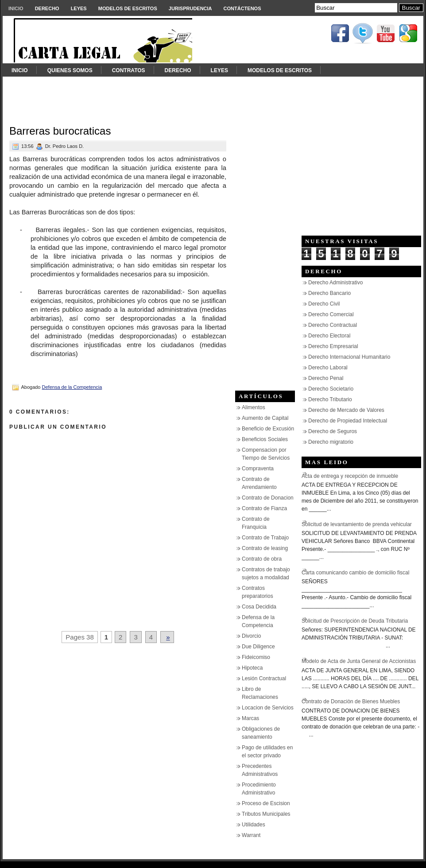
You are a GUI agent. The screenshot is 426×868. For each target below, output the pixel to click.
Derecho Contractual (333, 325)
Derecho (47, 8)
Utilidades (254, 825)
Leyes (79, 8)
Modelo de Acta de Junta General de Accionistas (359, 661)
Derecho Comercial (331, 314)
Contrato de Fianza (264, 508)
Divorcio (251, 636)
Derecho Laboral (328, 368)
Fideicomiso (256, 657)
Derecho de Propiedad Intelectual (348, 421)
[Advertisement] (213, 97)
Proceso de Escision (266, 803)
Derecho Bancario (329, 293)
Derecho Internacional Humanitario (349, 357)
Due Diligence (258, 647)
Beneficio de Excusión (268, 429)
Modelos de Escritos (128, 8)
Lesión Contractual (264, 678)
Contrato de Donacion (268, 498)
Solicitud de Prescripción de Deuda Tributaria (355, 621)
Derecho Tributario (330, 399)
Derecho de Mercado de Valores (346, 410)
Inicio (16, 8)
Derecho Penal (326, 378)
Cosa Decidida (259, 607)
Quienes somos (70, 70)
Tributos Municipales (266, 814)
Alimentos (254, 407)
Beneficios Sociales (265, 439)
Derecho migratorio (331, 442)
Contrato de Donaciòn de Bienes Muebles (351, 701)
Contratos (129, 70)
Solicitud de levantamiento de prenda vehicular (357, 524)
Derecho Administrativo (335, 283)
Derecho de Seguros (333, 431)
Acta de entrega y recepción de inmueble (350, 476)
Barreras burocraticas (60, 131)
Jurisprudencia (190, 8)
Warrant (251, 835)
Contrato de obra (262, 559)
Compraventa (258, 469)
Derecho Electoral (329, 336)
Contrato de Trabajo (265, 538)
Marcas (250, 718)
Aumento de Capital (265, 418)
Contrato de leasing (265, 548)
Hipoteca (252, 668)
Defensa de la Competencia (72, 387)
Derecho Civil (324, 304)
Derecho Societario (331, 389)
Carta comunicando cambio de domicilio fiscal (355, 573)
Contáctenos (242, 8)
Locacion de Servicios (268, 708)
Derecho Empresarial (333, 346)
